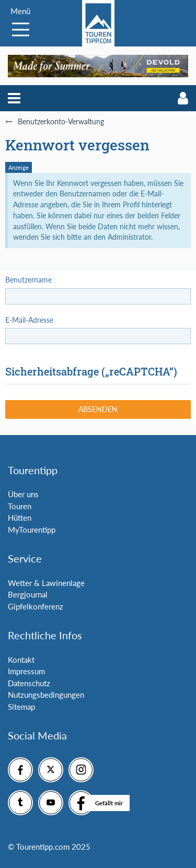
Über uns (23, 494)
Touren (20, 506)
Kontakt (21, 660)
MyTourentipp (32, 530)
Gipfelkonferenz (36, 606)
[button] (14, 98)
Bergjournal (28, 594)
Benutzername (28, 280)
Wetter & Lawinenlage (46, 583)
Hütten (20, 518)
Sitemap (21, 707)
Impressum (26, 671)
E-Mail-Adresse (29, 320)
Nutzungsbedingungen (46, 695)
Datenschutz (29, 683)
